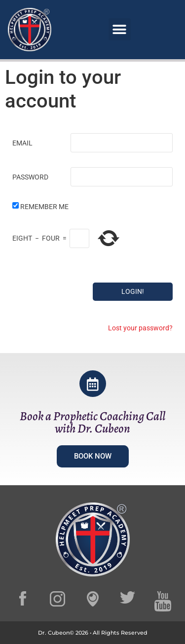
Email (22, 143)
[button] (120, 29)
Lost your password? (140, 328)
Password (30, 177)
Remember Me (44, 207)
